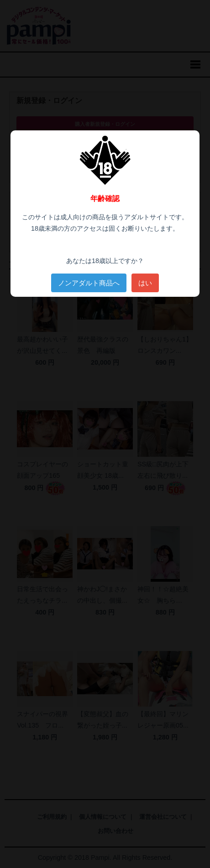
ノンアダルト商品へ (89, 283)
